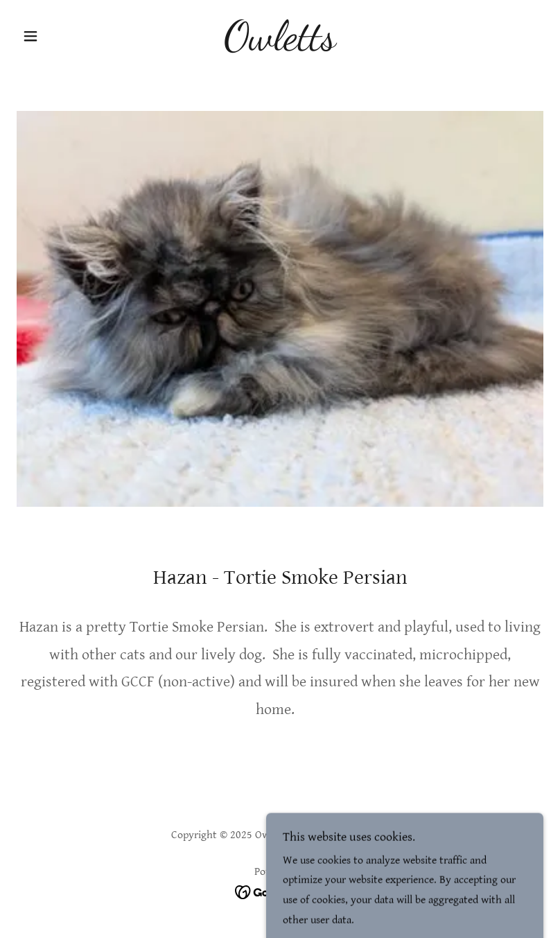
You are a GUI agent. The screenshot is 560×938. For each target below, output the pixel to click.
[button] (56, 36)
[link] (280, 46)
